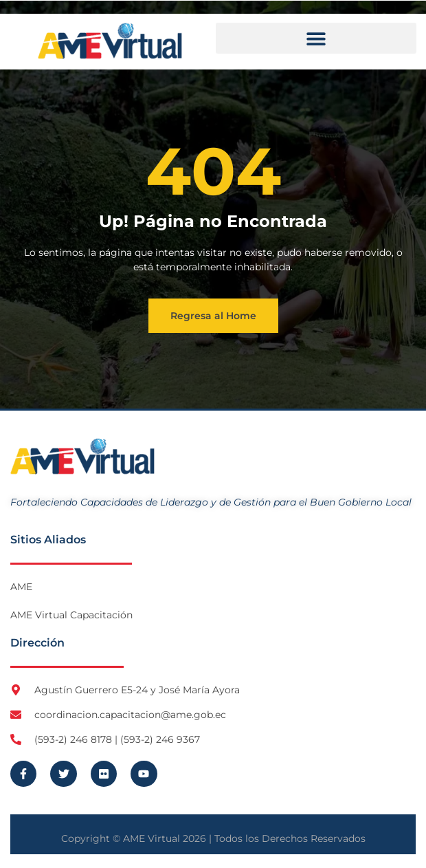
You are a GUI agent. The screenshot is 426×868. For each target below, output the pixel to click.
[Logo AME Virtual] (110, 41)
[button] (316, 38)
